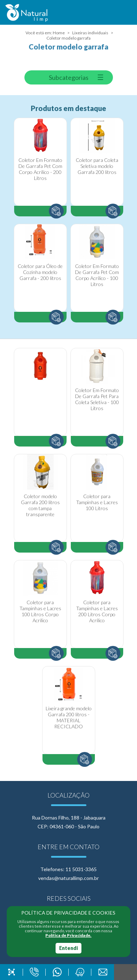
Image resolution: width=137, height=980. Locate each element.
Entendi (68, 948)
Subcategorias (69, 77)
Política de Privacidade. (68, 935)
